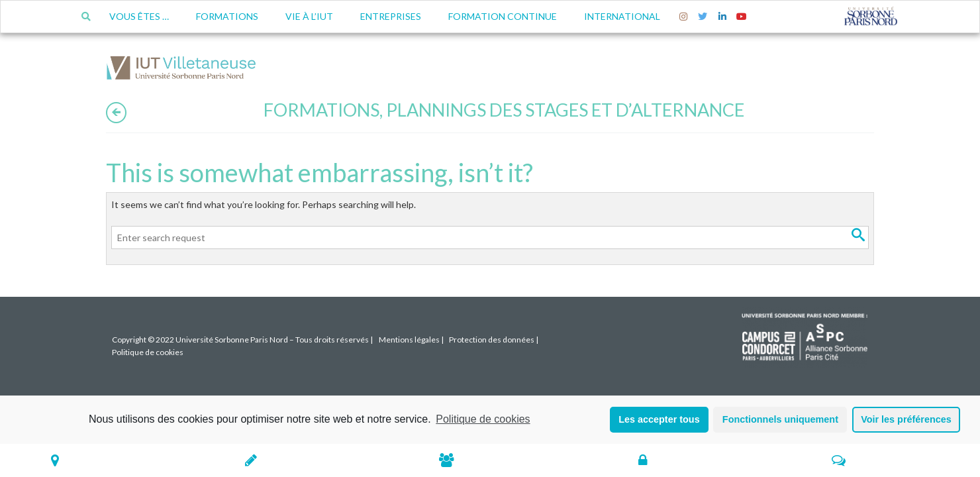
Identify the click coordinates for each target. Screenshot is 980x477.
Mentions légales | (411, 340)
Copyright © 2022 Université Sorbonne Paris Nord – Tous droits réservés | (242, 340)
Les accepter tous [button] (659, 419)
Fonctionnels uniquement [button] (780, 419)
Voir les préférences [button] (906, 419)
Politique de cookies (483, 419)
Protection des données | (494, 340)
